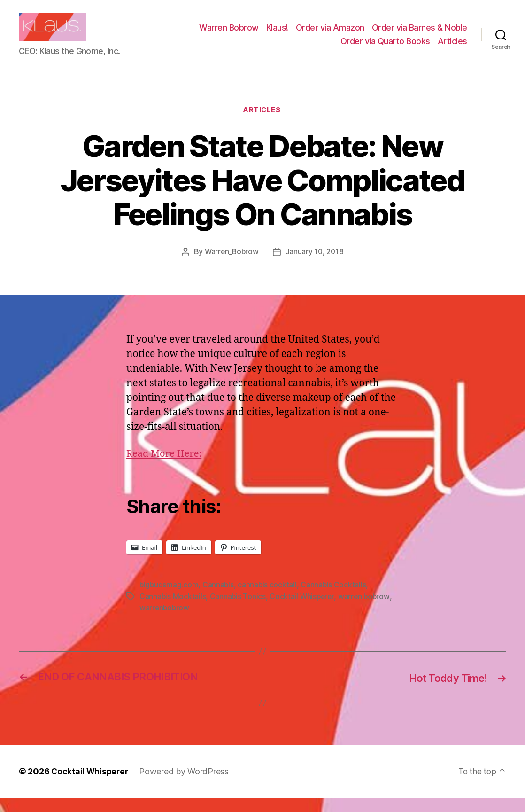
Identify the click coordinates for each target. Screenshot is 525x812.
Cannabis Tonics (239, 611)
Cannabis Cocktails (335, 600)
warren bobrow (367, 611)
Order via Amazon (330, 35)
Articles (452, 48)
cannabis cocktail (269, 600)
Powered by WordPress (186, 785)
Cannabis (219, 600)
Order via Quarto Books (385, 48)
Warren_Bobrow (231, 266)
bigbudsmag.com (169, 600)
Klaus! (277, 35)
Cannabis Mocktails (173, 611)
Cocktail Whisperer (303, 611)
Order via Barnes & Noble (420, 35)
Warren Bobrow (229, 35)
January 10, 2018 (315, 266)
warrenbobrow (165, 622)
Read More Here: (166, 469)
